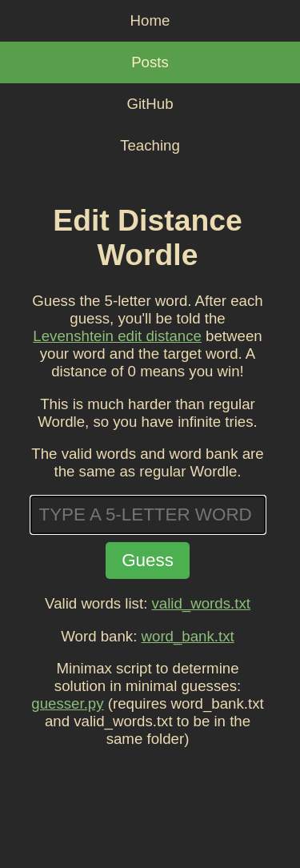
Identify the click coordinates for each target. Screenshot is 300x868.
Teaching (150, 145)
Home (150, 20)
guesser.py (67, 703)
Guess (148, 560)
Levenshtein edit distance (117, 336)
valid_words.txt (201, 603)
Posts (150, 62)
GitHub (150, 104)
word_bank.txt (188, 636)
